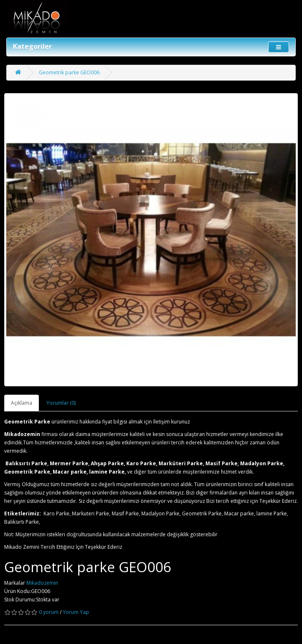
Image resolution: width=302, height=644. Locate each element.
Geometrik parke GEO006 (69, 72)
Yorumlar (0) (61, 403)
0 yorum (49, 612)
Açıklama (22, 403)
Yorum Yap (76, 612)
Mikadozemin (42, 583)
